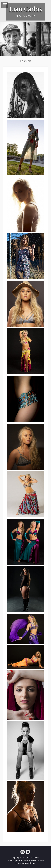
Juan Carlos (26, 9)
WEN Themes (30, 863)
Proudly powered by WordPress (22, 860)
